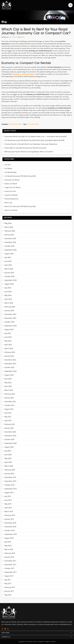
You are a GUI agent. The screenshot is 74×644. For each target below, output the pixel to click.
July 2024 (8, 288)
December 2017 (10, 561)
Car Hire (8, 165)
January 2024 (9, 311)
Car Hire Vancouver (33, 124)
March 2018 (9, 549)
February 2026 (10, 231)
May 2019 (8, 504)
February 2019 (10, 515)
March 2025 (9, 269)
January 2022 (9, 398)
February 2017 (10, 587)
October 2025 (9, 246)
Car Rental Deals (11, 172)
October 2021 (9, 405)
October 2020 (9, 439)
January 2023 (9, 356)
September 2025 (11, 250)
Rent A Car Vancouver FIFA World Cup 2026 (20, 206)
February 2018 (10, 553)
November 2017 (10, 565)
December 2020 (10, 432)
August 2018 (9, 538)
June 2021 (8, 413)
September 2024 (11, 280)
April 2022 (8, 386)
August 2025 (9, 254)
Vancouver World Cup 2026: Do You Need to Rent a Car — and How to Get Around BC (36, 136)
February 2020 (10, 470)
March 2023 (9, 348)
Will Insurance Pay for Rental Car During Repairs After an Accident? (29, 152)
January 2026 (9, 235)
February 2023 (10, 352)
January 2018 (9, 557)
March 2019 (9, 511)
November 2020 (10, 436)
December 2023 (10, 314)
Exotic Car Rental (11, 184)
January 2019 (9, 519)
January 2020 (9, 474)
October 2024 (9, 276)
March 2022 (9, 390)
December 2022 (10, 360)
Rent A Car (8, 203)
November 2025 (10, 242)
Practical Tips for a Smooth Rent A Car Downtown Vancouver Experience (31, 144)
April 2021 (8, 420)
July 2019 (8, 496)
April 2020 (8, 462)
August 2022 (9, 375)
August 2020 (9, 447)
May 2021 (8, 417)
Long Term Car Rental (12, 187)
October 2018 (9, 530)
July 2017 (8, 580)
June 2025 (8, 261)
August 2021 (9, 409)
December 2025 (10, 238)
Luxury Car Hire (10, 191)
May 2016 (8, 595)
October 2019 (9, 485)
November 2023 (10, 318)
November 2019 (10, 481)
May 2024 (8, 295)
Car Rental (8, 168)
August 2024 (9, 284)
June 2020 (8, 455)
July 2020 (8, 451)
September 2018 (11, 534)
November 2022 (10, 364)
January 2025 (9, 273)
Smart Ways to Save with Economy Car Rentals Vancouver (26, 148)
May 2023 (8, 341)
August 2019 (9, 493)
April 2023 (8, 345)
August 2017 (9, 576)
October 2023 (9, 322)
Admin (22, 37)
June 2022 (8, 379)
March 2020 (9, 466)
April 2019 (8, 508)
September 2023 (11, 326)
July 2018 (8, 542)
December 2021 (10, 402)
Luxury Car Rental (11, 195)
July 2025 (8, 257)
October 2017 (9, 568)
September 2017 (11, 572)
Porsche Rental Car (12, 199)
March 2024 (9, 303)
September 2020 (11, 443)
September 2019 (11, 489)
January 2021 (9, 428)
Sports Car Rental (11, 210)
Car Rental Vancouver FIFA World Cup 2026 (20, 176)
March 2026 (9, 227)
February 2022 (10, 394)
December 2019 (10, 477)
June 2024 (8, 292)
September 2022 (11, 371)
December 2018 (10, 523)
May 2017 (8, 584)
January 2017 (9, 591)
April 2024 (8, 299)
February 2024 (10, 307)
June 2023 (8, 337)
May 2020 (8, 458)
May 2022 (8, 383)
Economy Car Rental (15, 124)
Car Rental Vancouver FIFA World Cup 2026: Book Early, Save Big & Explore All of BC (35, 140)
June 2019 (8, 500)
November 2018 (10, 527)
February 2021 (10, 424)
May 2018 (8, 546)
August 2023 (9, 329)
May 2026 (8, 223)
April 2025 (8, 265)
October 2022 (9, 367)
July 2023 (8, 333)
